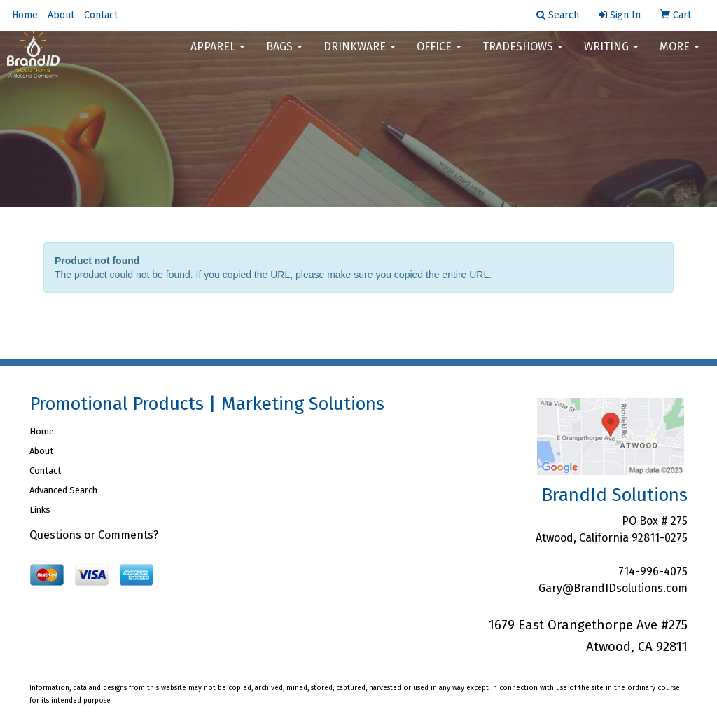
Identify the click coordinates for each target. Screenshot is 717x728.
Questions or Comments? (94, 535)
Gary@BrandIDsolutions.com (613, 588)
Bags (284, 56)
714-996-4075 (653, 571)
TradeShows (523, 56)
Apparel (218, 56)
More (680, 56)
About (61, 15)
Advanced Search (63, 490)
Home (25, 15)
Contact (101, 15)
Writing (611, 56)
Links (40, 510)
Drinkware (360, 56)
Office (439, 56)
